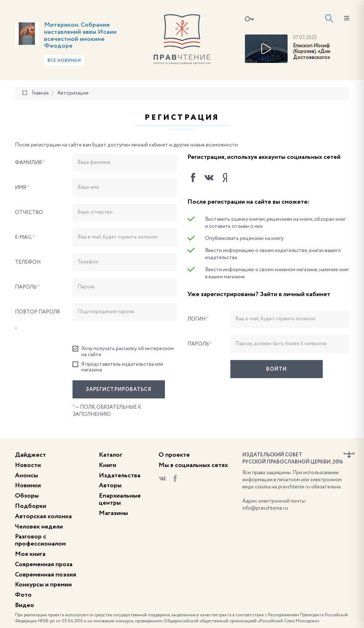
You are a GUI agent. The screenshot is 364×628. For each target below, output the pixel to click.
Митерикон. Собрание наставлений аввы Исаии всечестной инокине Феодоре (80, 35)
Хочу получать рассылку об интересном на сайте (123, 351)
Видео (25, 605)
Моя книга (30, 554)
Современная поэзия (45, 575)
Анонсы (26, 476)
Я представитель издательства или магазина (118, 367)
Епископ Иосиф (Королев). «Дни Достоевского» (312, 52)
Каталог (111, 455)
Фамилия (30, 163)
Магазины (113, 513)
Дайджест (30, 455)
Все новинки (64, 61)
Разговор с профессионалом (40, 540)
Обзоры (27, 496)
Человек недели (39, 527)
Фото (23, 595)
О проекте (174, 455)
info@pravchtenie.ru (265, 508)
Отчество (29, 213)
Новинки (28, 485)
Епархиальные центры (120, 499)
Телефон (28, 262)
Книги (108, 465)
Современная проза (44, 564)
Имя (22, 188)
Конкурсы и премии (43, 585)
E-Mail (25, 237)
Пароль (27, 287)
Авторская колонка (43, 516)
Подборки (31, 506)
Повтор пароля (37, 321)
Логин (198, 319)
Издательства (120, 476)
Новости (28, 465)
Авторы (110, 485)
